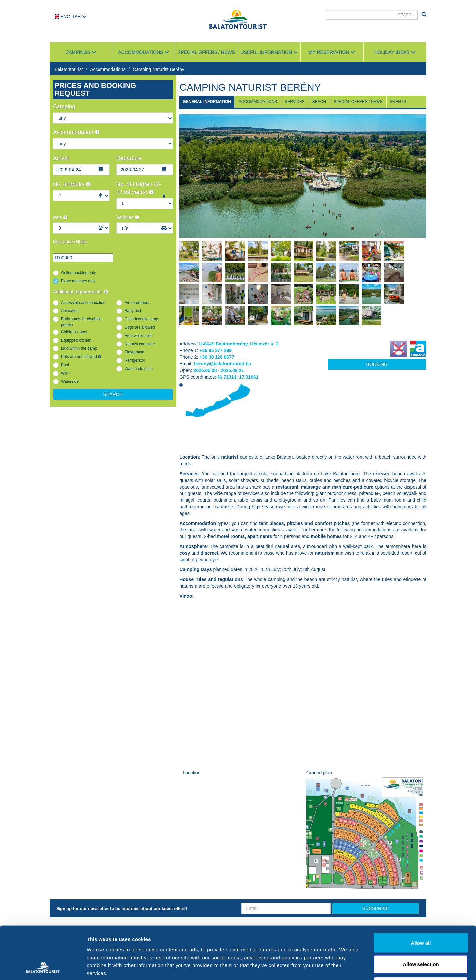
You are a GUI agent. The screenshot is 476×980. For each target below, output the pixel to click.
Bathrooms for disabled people (81, 322)
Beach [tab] (319, 102)
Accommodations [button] (144, 52)
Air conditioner (137, 303)
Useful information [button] (269, 52)
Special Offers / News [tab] (358, 102)
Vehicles (128, 217)
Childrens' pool (74, 332)
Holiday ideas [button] (395, 52)
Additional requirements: (80, 292)
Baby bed (133, 311)
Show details (347, 967)
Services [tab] (295, 102)
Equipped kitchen (76, 340)
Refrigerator (135, 360)
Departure (129, 158)
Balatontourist (69, 69)
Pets (60, 217)
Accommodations (108, 69)
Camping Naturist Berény (158, 69)
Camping (64, 107)
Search (113, 394)
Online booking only (78, 273)
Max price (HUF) (70, 242)
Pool (65, 365)
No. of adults (72, 184)
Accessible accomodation (83, 303)
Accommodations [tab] (258, 102)
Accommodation (76, 132)
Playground (135, 352)
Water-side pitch (139, 369)
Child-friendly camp (141, 319)
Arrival (61, 158)
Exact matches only (78, 281)
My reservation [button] (332, 52)
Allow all (421, 893)
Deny (421, 937)
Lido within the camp (79, 348)
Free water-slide (139, 336)
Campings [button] (81, 52)
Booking (377, 364)
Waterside (70, 381)
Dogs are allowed (140, 327)
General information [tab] (207, 102)
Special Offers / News (206, 52)
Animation (70, 311)
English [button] (71, 17)
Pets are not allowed (81, 357)
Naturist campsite (140, 344)
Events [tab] (398, 102)
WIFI (65, 373)
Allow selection (421, 915)
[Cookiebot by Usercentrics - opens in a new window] (43, 967)
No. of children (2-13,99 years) (139, 188)
